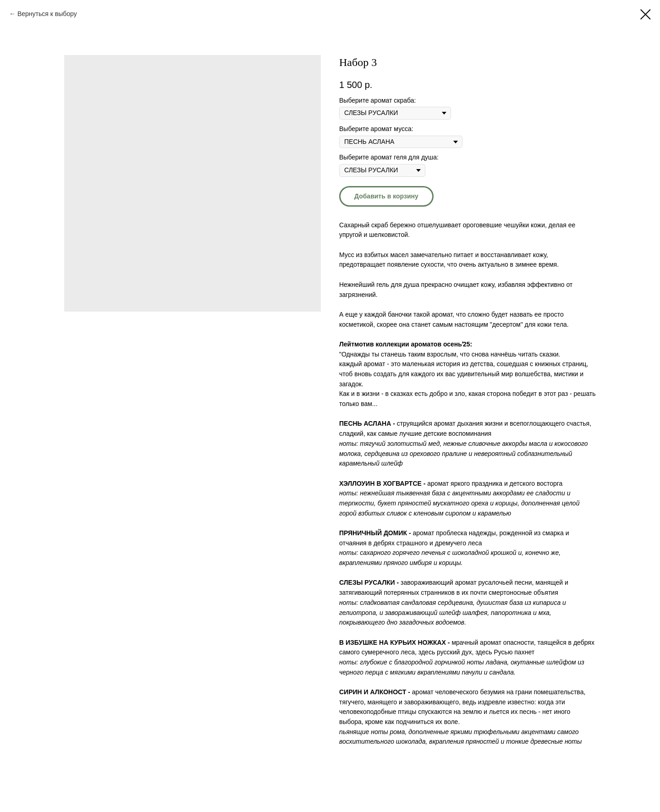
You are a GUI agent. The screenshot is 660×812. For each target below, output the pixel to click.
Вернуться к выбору (47, 14)
